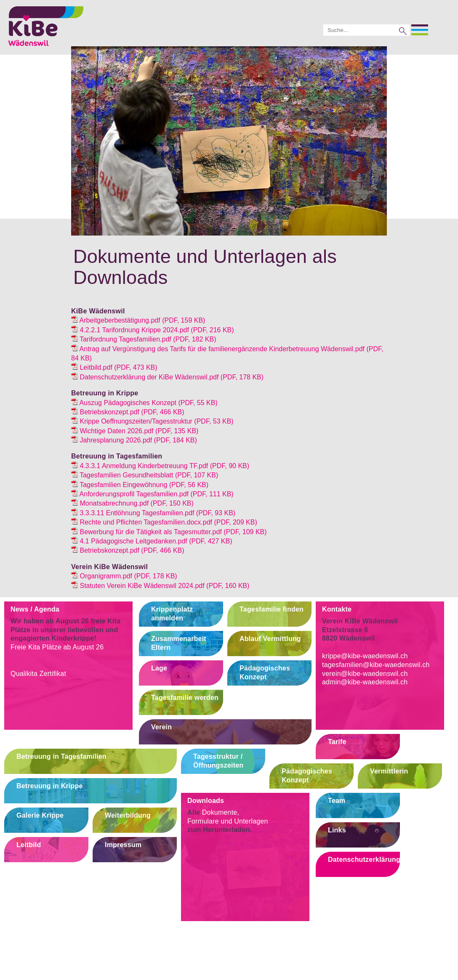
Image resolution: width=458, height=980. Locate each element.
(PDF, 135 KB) (135, 431)
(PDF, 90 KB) (160, 466)
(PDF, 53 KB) (152, 421)
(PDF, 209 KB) (164, 522)
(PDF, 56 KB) (140, 485)
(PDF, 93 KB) (153, 513)
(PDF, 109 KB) (169, 532)
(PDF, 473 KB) (114, 367)
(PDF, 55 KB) (144, 403)
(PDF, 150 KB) (132, 503)
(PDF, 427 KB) (152, 541)
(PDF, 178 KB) (167, 377)
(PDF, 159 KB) (138, 320)
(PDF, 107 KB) (145, 475)
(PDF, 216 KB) (153, 330)
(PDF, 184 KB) (134, 440)
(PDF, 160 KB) (160, 586)
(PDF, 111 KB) (152, 494)
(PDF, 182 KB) (144, 339)
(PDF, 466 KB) (128, 412)
